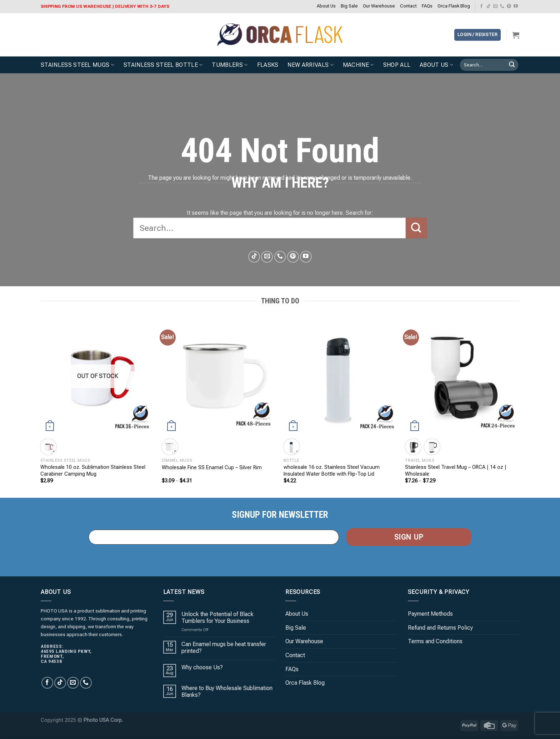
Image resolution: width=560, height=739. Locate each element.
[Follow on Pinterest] (509, 6)
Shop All (397, 65)
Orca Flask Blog (454, 6)
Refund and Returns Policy (440, 628)
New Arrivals (310, 65)
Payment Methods (430, 614)
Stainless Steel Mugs (77, 65)
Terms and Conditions (435, 641)
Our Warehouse (379, 6)
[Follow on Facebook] (481, 6)
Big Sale (349, 6)
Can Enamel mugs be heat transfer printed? (224, 648)
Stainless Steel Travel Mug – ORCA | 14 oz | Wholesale (456, 471)
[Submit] (512, 65)
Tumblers (230, 65)
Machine (358, 65)
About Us (326, 6)
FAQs (427, 6)
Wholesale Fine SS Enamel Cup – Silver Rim (212, 468)
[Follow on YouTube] (516, 6)
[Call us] (502, 6)
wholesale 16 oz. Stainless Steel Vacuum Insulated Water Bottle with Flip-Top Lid (332, 471)
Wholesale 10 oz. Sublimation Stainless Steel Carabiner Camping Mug (93, 471)
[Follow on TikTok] (489, 6)
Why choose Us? (202, 667)
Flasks (268, 65)
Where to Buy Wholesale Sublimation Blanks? (227, 691)
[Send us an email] (495, 6)
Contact (408, 6)
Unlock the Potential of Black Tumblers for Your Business (217, 618)
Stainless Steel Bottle (163, 65)
